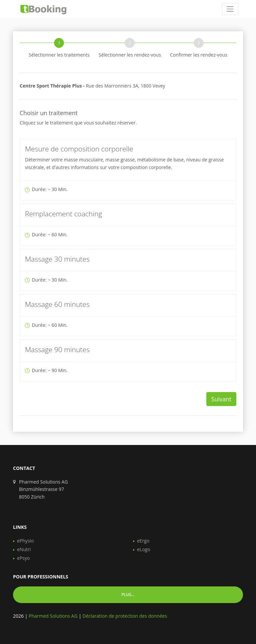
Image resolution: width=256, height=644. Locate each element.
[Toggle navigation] (230, 9)
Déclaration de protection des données (125, 616)
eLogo (144, 549)
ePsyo (23, 558)
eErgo (143, 541)
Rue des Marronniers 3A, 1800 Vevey (92, 86)
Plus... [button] (128, 595)
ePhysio (25, 541)
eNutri (24, 549)
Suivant (221, 399)
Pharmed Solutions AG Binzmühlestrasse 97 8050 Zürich (43, 489)
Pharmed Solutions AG (53, 616)
